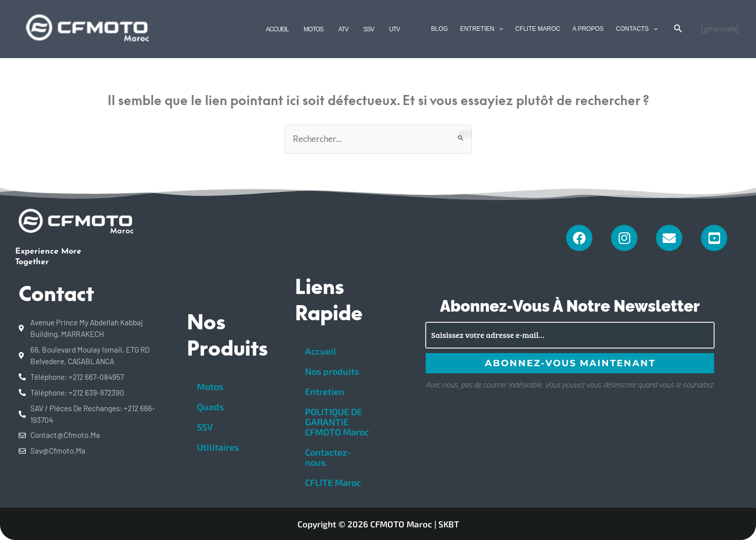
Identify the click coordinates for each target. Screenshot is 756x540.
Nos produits (332, 371)
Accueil (321, 351)
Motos (210, 386)
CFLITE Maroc (333, 482)
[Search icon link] (678, 30)
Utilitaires (218, 447)
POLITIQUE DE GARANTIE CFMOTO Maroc (337, 422)
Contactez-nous (328, 457)
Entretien (325, 391)
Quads (210, 407)
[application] (499, 29)
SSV (205, 427)
